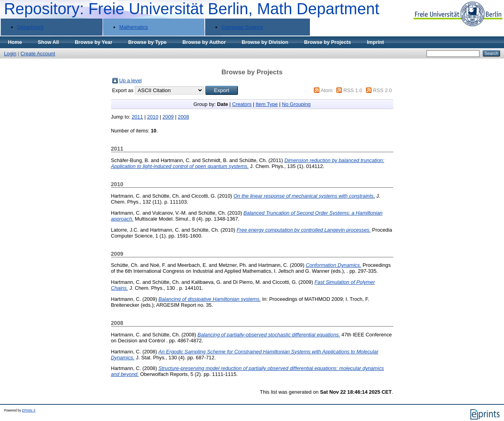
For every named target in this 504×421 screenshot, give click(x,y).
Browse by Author (204, 42)
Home (15, 42)
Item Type (267, 104)
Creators (242, 104)
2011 (137, 117)
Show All (49, 42)
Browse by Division (265, 42)
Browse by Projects (328, 42)
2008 (183, 117)
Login (10, 54)
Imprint (375, 42)
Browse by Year (93, 42)
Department (30, 27)
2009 (168, 117)
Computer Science (242, 27)
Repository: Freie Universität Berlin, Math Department (192, 9)
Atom (327, 90)
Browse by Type (147, 42)
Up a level (131, 80)
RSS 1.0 (353, 90)
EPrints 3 (29, 411)
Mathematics (134, 27)
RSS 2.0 (383, 90)
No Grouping (296, 104)
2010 (153, 117)
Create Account (38, 54)
